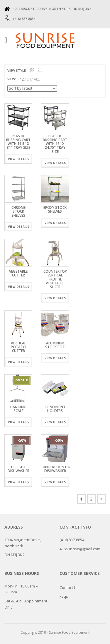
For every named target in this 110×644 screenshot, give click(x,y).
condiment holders (55, 409)
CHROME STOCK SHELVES (18, 211)
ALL (37, 79)
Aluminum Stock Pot (55, 345)
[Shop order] (32, 88)
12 (22, 79)
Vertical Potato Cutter (18, 347)
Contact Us (69, 587)
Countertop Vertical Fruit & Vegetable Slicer (55, 279)
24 (29, 79)
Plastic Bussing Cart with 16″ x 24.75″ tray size (55, 144)
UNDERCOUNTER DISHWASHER (57, 469)
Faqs (64, 596)
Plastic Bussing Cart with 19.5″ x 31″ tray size (18, 142)
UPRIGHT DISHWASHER (18, 469)
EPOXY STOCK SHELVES (55, 209)
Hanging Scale (18, 409)
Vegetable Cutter (18, 273)
